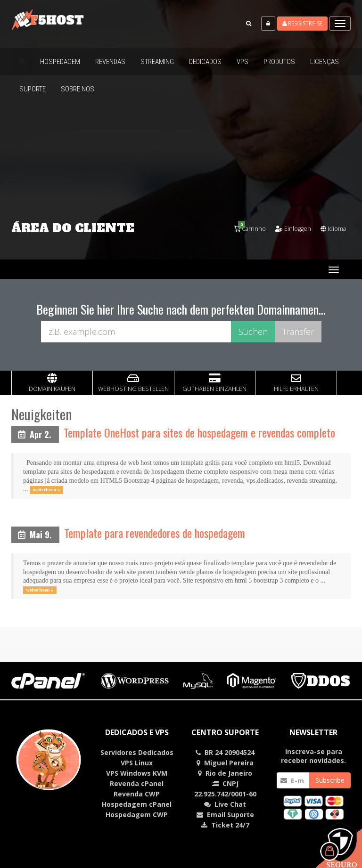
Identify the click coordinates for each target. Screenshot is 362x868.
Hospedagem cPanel (137, 804)
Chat (230, 804)
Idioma (331, 228)
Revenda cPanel (137, 783)
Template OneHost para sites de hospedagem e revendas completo (199, 432)
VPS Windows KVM (137, 773)
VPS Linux (137, 762)
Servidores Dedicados (137, 752)
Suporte (241, 814)
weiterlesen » (46, 489)
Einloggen (287, 228)
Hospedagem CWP (137, 814)
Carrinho (241, 228)
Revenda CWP (137, 793)
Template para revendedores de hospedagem (155, 532)
